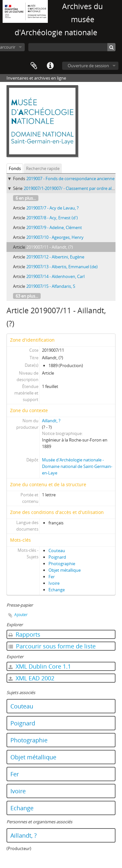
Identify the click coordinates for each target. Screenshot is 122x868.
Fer (52, 577)
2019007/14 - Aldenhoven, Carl (55, 276)
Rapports (24, 634)
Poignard (57, 557)
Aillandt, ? (51, 421)
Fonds (15, 168)
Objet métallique (65, 570)
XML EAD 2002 (31, 678)
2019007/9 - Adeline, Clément (54, 227)
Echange (57, 590)
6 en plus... (26, 198)
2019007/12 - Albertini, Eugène (55, 257)
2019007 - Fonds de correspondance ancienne (70, 178)
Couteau (57, 550)
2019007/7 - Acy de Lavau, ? (53, 208)
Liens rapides (50, 66)
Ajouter (21, 615)
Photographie (62, 564)
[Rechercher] (111, 47)
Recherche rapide (43, 168)
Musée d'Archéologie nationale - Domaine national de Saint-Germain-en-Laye (77, 466)
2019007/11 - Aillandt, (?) (50, 247)
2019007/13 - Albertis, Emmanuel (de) (62, 267)
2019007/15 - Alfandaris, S (51, 286)
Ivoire (54, 583)
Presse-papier (34, 66)
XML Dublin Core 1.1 (40, 666)
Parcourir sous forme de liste (52, 646)
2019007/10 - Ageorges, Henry (55, 237)
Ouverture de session (88, 66)
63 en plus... (27, 296)
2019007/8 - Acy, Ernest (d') (52, 218)
